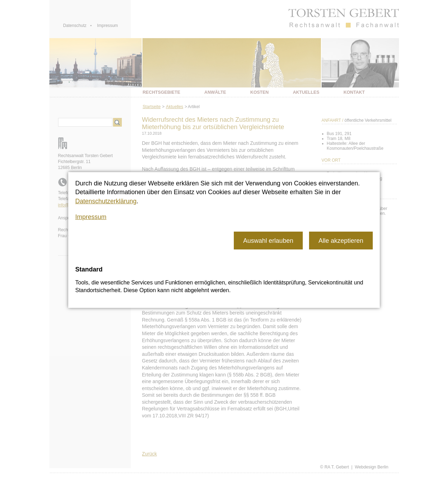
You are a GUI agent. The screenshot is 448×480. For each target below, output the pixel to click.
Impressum (91, 217)
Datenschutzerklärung (106, 201)
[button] (268, 241)
